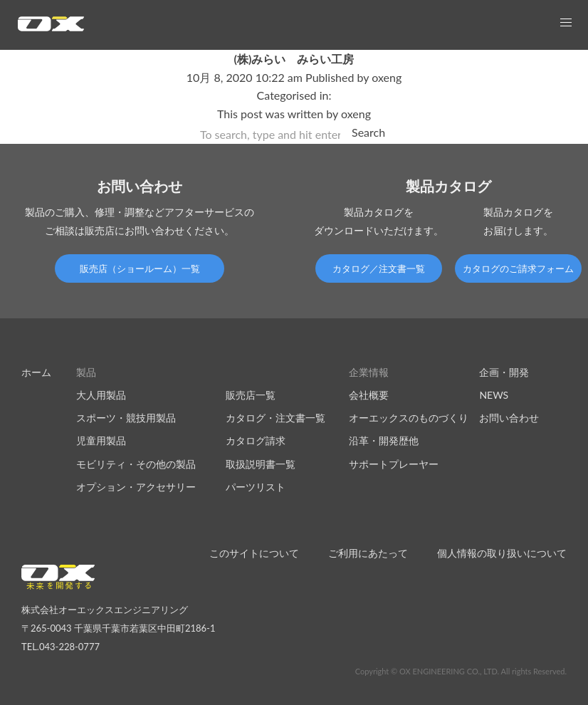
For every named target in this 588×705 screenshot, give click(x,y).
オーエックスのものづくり (409, 418)
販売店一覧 (251, 395)
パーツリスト (256, 487)
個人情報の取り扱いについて (502, 553)
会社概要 (369, 395)
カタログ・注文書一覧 (275, 418)
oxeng (387, 77)
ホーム (36, 372)
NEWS (494, 395)
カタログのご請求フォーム (518, 268)
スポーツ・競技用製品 (126, 418)
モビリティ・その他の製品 (136, 464)
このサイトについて (254, 553)
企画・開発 (504, 372)
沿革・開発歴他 (384, 440)
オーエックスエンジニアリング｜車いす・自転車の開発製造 (51, 28)
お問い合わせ (509, 418)
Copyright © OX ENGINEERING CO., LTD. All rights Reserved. (461, 671)
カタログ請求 (256, 440)
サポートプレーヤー (394, 464)
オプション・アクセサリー (136, 487)
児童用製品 (101, 440)
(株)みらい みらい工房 (294, 59)
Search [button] (368, 132)
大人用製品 (101, 395)
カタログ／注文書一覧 (379, 268)
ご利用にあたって (368, 553)
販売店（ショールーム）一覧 (140, 268)
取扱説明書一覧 (261, 464)
